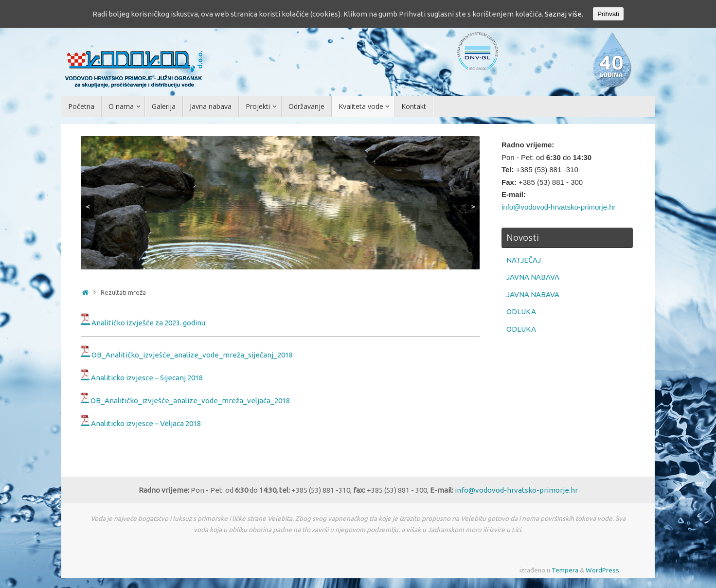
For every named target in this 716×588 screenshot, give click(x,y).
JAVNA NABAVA (533, 277)
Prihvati (608, 14)
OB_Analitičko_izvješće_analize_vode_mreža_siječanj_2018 (192, 354)
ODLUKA (521, 312)
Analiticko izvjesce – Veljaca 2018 (146, 423)
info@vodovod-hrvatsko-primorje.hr (559, 207)
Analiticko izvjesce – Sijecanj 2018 (147, 378)
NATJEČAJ (524, 260)
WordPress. (603, 570)
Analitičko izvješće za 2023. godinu (148, 322)
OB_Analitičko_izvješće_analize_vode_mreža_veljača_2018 (190, 401)
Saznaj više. (564, 14)
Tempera (565, 570)
